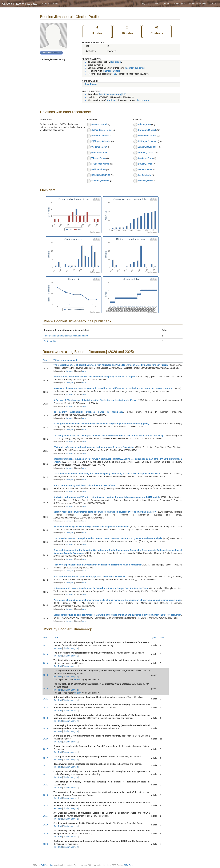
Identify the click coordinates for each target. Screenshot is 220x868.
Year (47, 360)
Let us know (143, 100)
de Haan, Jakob (146, 153)
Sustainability (50, 341)
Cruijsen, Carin (145, 158)
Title (57, 638)
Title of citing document (66, 360)
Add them (111, 100)
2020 (45, 739)
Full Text (58, 648)
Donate (166, 4)
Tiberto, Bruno (99, 158)
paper (84, 371)
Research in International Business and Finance (66, 336)
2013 (45, 654)
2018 (45, 675)
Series (56, 4)
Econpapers (69, 371)
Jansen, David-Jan (147, 147)
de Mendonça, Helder (102, 130)
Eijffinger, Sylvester (101, 141)
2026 (45, 844)
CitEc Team (129, 865)
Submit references (197, 4)
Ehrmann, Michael (100, 136)
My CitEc (146, 4)
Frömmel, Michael (100, 181)
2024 (45, 805)
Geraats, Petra (145, 169)
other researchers (111, 71)
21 (115, 74)
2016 (45, 795)
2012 (45, 645)
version (78, 679)
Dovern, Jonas (145, 164)
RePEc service (47, 865)
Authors (45, 4)
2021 (45, 699)
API (157, 4)
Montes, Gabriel (99, 124)
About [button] (214, 4)
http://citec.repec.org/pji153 (113, 94)
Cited (164, 638)
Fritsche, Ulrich (146, 181)
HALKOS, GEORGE (101, 175)
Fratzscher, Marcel (100, 164)
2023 (45, 728)
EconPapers (91, 84)
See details (116, 62)
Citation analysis (71, 648)
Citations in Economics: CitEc (20, 4)
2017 (45, 749)
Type (155, 638)
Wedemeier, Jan (99, 147)
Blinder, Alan (144, 124)
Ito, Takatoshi (145, 175)
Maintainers (179, 4)
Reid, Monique (99, 169)
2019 (45, 663)
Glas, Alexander (99, 153)
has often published (135, 68)
